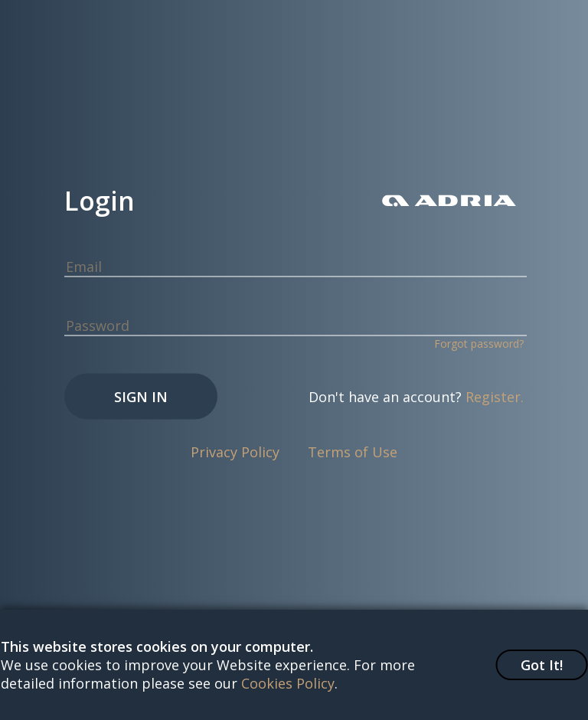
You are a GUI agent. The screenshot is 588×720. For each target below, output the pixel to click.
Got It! (542, 665)
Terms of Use (353, 452)
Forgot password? (479, 344)
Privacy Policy (235, 452)
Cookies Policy (288, 683)
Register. (495, 397)
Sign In (141, 397)
